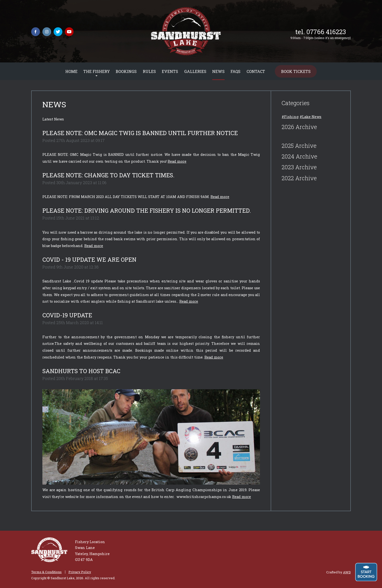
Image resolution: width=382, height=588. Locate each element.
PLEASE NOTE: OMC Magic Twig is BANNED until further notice (140, 133)
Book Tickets (296, 71)
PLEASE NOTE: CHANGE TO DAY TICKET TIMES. (108, 175)
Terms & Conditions (46, 572)
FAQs (235, 71)
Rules (149, 71)
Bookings (126, 71)
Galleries (195, 71)
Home (71, 71)
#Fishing (290, 117)
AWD (347, 572)
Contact (256, 71)
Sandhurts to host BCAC (81, 371)
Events (170, 71)
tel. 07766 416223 (321, 32)
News (218, 71)
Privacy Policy (80, 572)
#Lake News (310, 117)
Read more (177, 161)
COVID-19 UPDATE (67, 315)
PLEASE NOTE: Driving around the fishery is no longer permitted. (147, 210)
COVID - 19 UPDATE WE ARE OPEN (89, 259)
